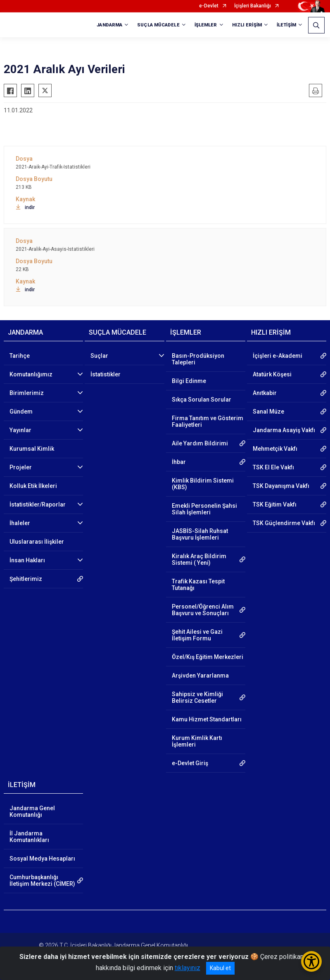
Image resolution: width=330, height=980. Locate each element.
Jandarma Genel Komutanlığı (32, 811)
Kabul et (220, 968)
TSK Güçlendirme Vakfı (284, 523)
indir (25, 207)
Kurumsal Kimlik (32, 449)
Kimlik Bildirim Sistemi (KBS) (203, 484)
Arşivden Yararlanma (200, 676)
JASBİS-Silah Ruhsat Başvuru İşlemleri (200, 534)
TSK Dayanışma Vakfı (281, 486)
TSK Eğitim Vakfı (275, 504)
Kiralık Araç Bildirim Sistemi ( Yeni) (199, 559)
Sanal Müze (268, 412)
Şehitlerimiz (26, 579)
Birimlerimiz (27, 393)
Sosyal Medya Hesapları (42, 859)
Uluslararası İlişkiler (37, 542)
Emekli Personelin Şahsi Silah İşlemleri (204, 509)
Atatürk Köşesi (272, 374)
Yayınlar (20, 430)
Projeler (21, 467)
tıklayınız (188, 968)
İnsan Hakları (27, 560)
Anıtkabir (265, 393)
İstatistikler (106, 374)
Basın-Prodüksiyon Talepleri (198, 359)
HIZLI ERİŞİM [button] (247, 25)
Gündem (21, 412)
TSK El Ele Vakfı (273, 467)
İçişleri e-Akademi (278, 356)
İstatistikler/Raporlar (38, 504)
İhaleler (20, 523)
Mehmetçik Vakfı (275, 449)
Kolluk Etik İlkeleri (33, 486)
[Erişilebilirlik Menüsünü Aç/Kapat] (311, 961)
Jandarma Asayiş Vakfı (284, 430)
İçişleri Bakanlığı (253, 6)
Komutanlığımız (31, 374)
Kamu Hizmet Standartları (207, 719)
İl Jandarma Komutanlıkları (29, 837)
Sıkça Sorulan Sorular (202, 400)
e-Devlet (209, 6)
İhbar (179, 462)
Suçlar (99, 356)
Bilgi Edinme (189, 381)
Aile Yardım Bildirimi (200, 443)
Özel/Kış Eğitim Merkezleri (208, 657)
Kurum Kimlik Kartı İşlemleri (197, 741)
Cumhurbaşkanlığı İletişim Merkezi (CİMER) (42, 880)
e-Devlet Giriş (190, 763)
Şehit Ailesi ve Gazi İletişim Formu (197, 635)
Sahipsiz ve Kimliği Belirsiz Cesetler (197, 697)
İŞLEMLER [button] (206, 25)
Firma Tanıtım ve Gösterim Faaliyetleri (208, 421)
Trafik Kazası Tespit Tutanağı (198, 585)
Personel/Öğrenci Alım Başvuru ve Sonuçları (203, 610)
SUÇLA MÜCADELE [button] (158, 25)
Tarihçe (20, 356)
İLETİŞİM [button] (286, 25)
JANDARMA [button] (109, 25)
